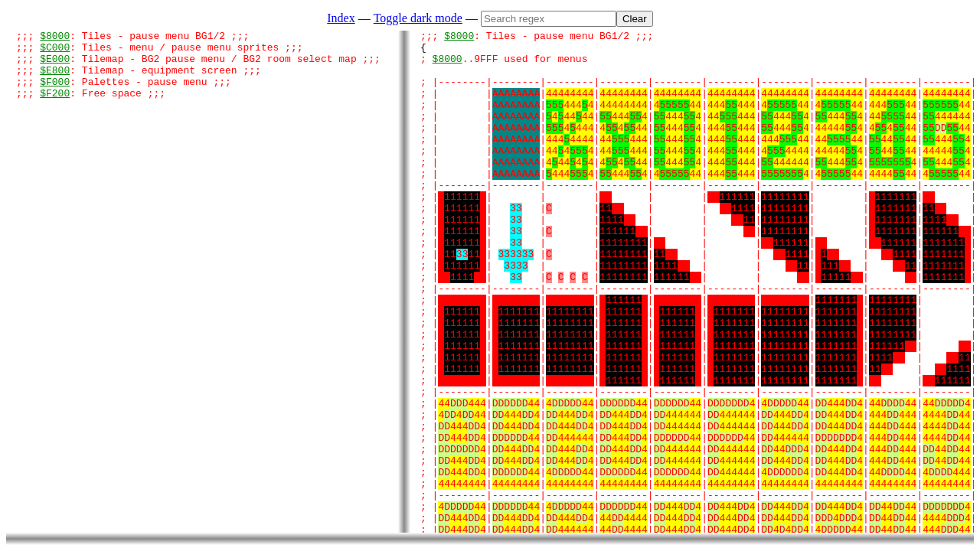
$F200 (55, 106)
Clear (635, 19)
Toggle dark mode (418, 18)
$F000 (55, 93)
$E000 (55, 65)
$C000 (55, 51)
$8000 (55, 37)
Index (341, 18)
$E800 (55, 79)
